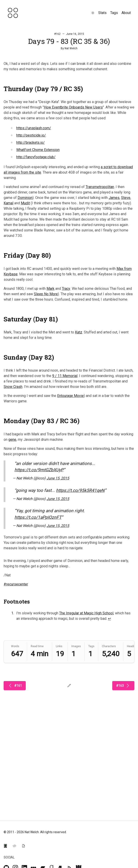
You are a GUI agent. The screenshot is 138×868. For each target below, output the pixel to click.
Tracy (66, 289)
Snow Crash (13, 387)
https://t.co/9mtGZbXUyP (39, 470)
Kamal (8, 203)
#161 (15, 686)
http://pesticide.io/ (31, 135)
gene (12, 440)
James (114, 198)
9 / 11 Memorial (65, 376)
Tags (114, 13)
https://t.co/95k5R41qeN (80, 490)
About (126, 13)
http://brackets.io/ (30, 143)
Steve (126, 198)
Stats (102, 13)
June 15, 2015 (58, 478)
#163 (123, 686)
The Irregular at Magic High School (86, 613)
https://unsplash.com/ (34, 128)
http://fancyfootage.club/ (36, 157)
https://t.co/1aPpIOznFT (38, 517)
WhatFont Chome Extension (38, 150)
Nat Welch (71, 48)
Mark (50, 289)
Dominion (25, 198)
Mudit (25, 203)
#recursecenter (16, 584)
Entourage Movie (70, 396)
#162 (57, 34)
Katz (79, 332)
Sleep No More (46, 294)
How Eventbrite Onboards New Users (73, 107)
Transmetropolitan (100, 187)
